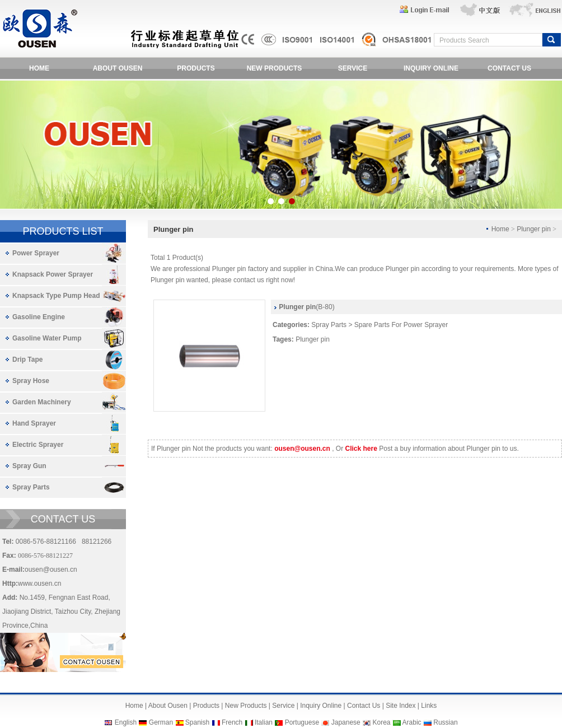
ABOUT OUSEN (118, 68)
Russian (445, 722)
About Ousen (168, 706)
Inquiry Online (321, 706)
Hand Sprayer (34, 423)
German (161, 722)
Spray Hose (31, 381)
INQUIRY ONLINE (431, 68)
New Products (246, 706)
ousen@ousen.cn (51, 570)
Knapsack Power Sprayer (53, 274)
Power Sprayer (36, 253)
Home (134, 706)
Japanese (346, 722)
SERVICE (353, 68)
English (126, 722)
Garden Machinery (42, 402)
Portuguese (302, 722)
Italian (264, 722)
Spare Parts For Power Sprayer (401, 325)
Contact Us (364, 706)
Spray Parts (31, 487)
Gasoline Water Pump (47, 338)
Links (429, 706)
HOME (39, 68)
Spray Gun (29, 466)
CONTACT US (509, 68)
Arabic (412, 722)
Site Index (401, 706)
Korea (381, 722)
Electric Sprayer (38, 445)
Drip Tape (27, 360)
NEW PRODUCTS (275, 68)
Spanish (197, 722)
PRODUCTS (196, 68)
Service (283, 706)
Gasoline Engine (39, 317)
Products (206, 706)
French (232, 722)
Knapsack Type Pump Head (56, 296)
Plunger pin (313, 339)
